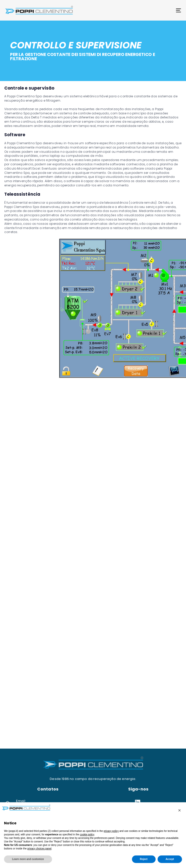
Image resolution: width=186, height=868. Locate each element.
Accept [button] (170, 859)
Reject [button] (144, 859)
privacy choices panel (39, 849)
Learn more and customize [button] (28, 859)
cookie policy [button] (87, 835)
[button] (179, 810)
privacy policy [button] (111, 831)
